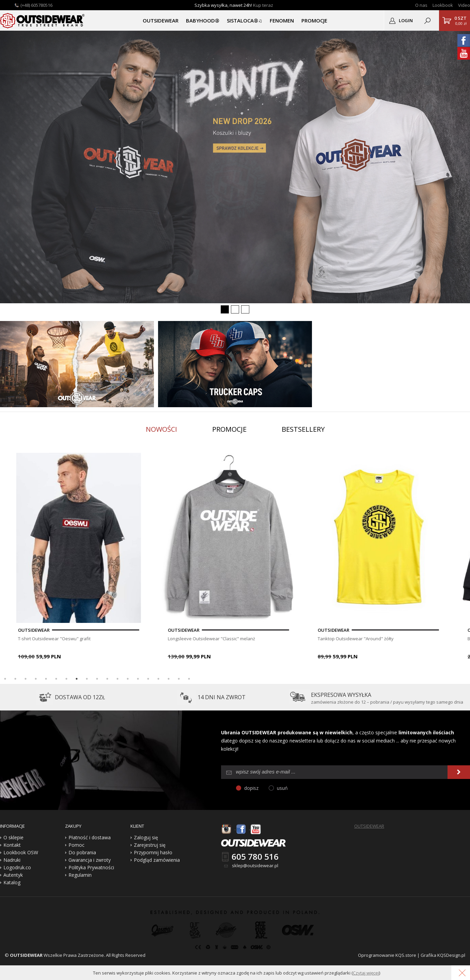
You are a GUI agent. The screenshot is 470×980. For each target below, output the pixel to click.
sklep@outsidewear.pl (255, 866)
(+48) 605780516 (36, 5)
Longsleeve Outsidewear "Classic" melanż (291, 639)
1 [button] (5, 679)
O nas (421, 5)
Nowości (161, 429)
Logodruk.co (17, 867)
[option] (158, 557)
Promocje (229, 429)
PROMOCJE (314, 20)
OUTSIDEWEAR (161, 20)
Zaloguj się (146, 837)
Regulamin (80, 875)
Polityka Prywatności (91, 867)
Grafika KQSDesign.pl (443, 955)
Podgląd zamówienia (157, 860)
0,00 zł (460, 20)
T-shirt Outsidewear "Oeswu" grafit (134, 639)
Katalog (12, 882)
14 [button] (138, 679)
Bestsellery (303, 429)
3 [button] (26, 679)
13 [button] (128, 679)
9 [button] (87, 679)
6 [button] (56, 679)
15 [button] (148, 679)
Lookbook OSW (21, 852)
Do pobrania (82, 852)
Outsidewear (43, 20)
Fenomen (282, 20)
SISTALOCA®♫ (244, 20)
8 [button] (77, 679)
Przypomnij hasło (153, 852)
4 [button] (36, 679)
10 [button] (97, 679)
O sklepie (13, 837)
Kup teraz (263, 5)
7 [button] (66, 679)
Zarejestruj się (150, 845)
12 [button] (117, 679)
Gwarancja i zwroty (90, 860)
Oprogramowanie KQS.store (387, 955)
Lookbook (443, 5)
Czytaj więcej (366, 973)
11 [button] (107, 679)
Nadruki (12, 860)
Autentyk (13, 875)
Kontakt (12, 845)
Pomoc (76, 845)
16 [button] (158, 679)
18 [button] (179, 679)
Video (464, 5)
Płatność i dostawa (90, 837)
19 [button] (189, 679)
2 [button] (15, 679)
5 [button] (46, 679)
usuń (282, 788)
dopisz (251, 788)
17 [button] (169, 679)
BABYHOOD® (203, 20)
